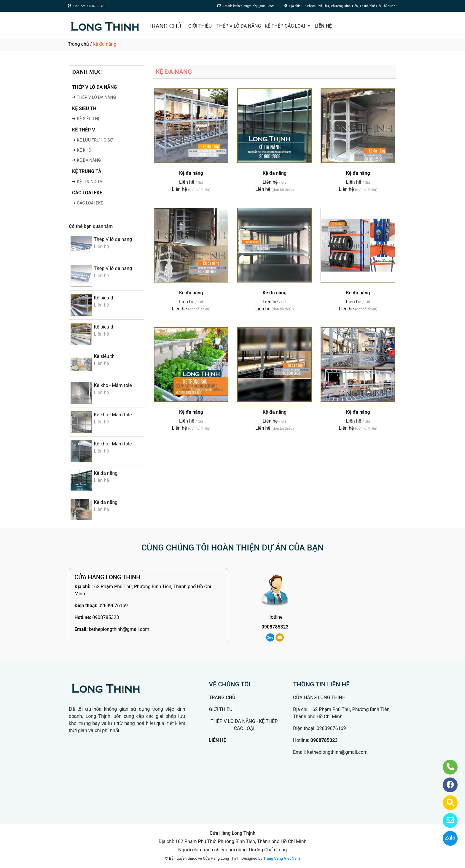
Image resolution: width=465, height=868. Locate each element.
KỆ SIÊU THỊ (85, 108)
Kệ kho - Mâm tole (113, 385)
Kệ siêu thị (105, 298)
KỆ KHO (84, 150)
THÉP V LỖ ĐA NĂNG (94, 87)
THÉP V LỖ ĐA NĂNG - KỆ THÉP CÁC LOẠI (261, 26)
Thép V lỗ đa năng (113, 239)
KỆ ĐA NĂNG (89, 160)
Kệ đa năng (106, 473)
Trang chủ (78, 44)
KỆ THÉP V (84, 130)
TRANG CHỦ (165, 26)
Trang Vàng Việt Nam (282, 858)
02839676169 (113, 606)
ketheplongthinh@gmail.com (119, 629)
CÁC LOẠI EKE (87, 193)
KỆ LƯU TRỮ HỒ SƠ (95, 140)
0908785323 (106, 617)
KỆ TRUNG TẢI (87, 171)
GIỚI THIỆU (200, 26)
